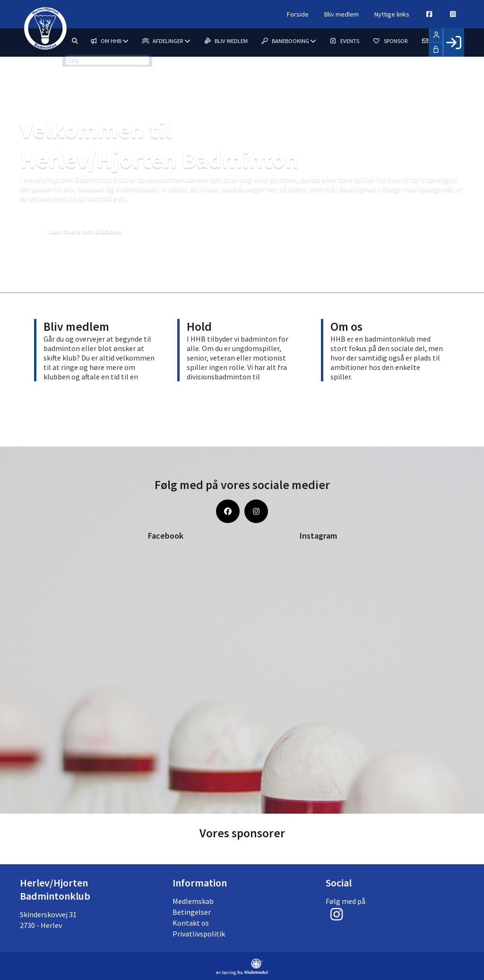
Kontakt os (191, 923)
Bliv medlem (324, 14)
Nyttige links (379, 14)
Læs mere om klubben (94, 231)
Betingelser (192, 912)
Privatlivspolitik (199, 934)
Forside (276, 14)
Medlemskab (193, 901)
